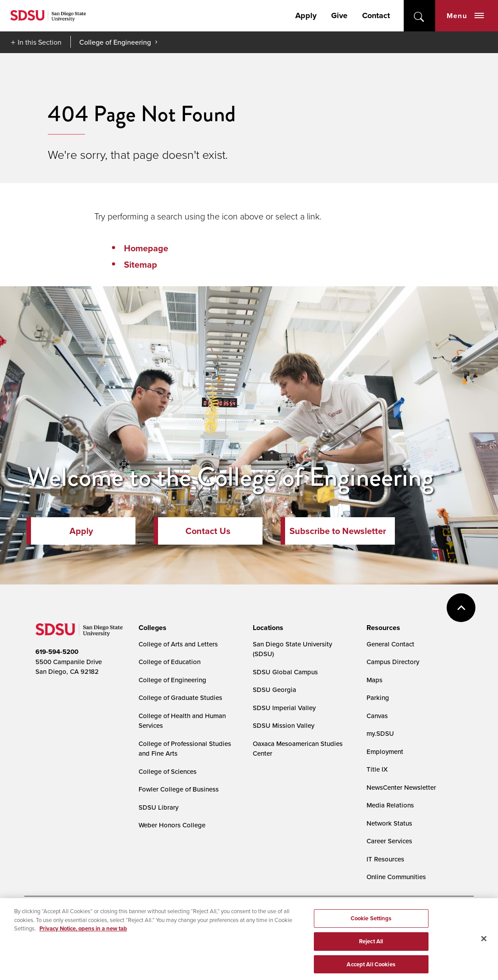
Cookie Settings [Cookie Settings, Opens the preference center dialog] (371, 921)
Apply (306, 15)
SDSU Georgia (274, 690)
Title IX (377, 769)
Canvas (377, 716)
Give (339, 15)
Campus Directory (393, 662)
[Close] (484, 942)
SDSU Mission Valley (284, 725)
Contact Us (208, 531)
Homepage (146, 248)
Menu (465, 16)
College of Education (170, 662)
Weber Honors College (172, 825)
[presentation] (151, 628)
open (419, 16)
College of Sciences (168, 771)
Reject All (371, 944)
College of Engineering (115, 42)
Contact (376, 15)
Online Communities (396, 877)
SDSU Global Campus (285, 672)
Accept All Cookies (371, 967)
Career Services (389, 841)
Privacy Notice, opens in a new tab (83, 932)
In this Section (40, 42)
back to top (461, 608)
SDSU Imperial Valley (284, 708)
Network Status (389, 823)
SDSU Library (158, 807)
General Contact (390, 644)
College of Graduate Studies (180, 698)
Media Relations (390, 805)
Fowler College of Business (179, 789)
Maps (374, 680)
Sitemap (141, 265)
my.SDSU (380, 733)
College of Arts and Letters (178, 644)
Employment (385, 751)
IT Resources (385, 859)
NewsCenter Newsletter (401, 787)
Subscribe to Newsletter (338, 531)
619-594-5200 (57, 652)
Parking (378, 698)
